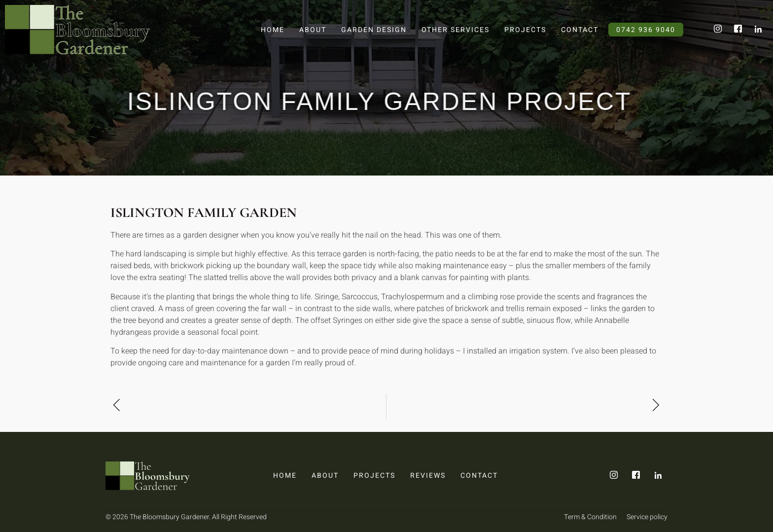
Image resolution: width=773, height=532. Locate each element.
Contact (580, 30)
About (313, 30)
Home (273, 30)
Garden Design (374, 30)
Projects (525, 30)
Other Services (456, 30)
